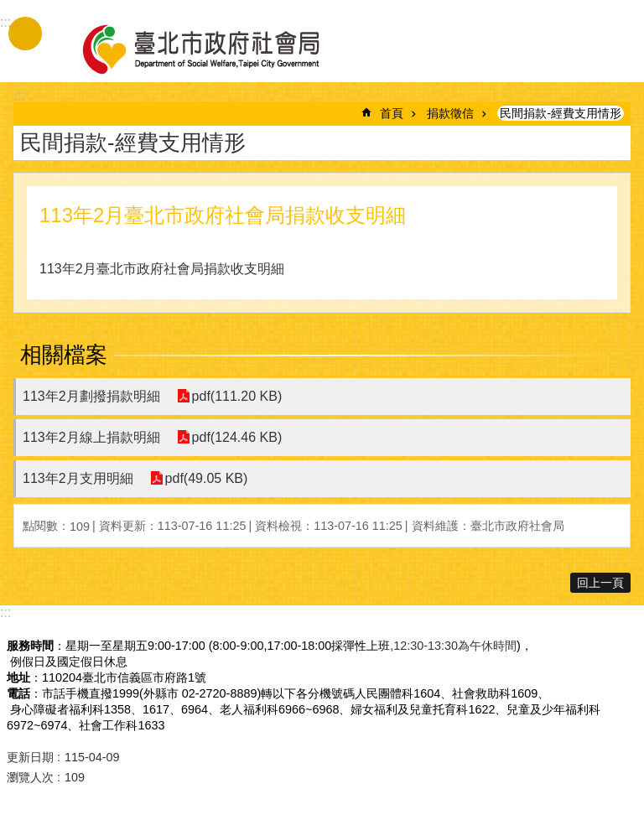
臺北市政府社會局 (221, 49)
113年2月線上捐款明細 (91, 437)
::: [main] (19, 96)
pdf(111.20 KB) (237, 396)
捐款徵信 (450, 113)
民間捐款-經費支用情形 (561, 113)
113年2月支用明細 (78, 478)
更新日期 (30, 757)
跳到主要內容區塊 (9, 9)
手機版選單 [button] (25, 34)
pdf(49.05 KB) (207, 478)
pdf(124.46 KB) (237, 437)
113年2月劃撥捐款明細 (91, 396)
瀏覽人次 (30, 777)
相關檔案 (64, 355)
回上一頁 (600, 583)
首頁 (392, 113)
